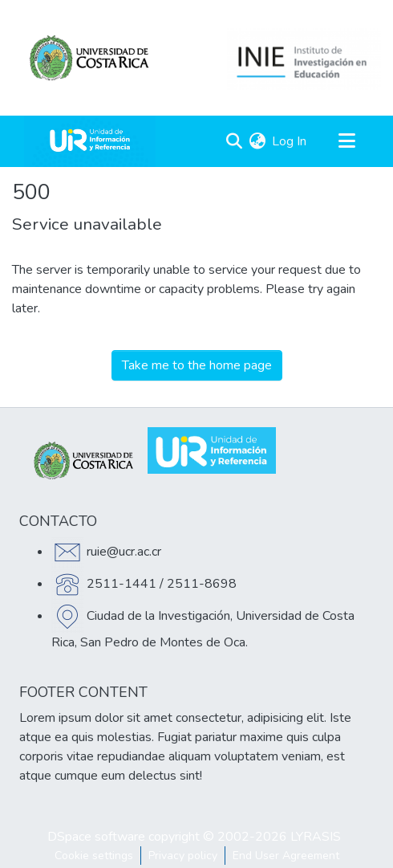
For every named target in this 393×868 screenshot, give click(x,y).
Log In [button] (290, 141)
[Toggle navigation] (346, 141)
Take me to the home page (197, 365)
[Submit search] (234, 141)
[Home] (90, 141)
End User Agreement (286, 856)
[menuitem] (257, 141)
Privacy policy (183, 856)
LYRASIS (316, 837)
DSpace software (96, 837)
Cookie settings (94, 856)
